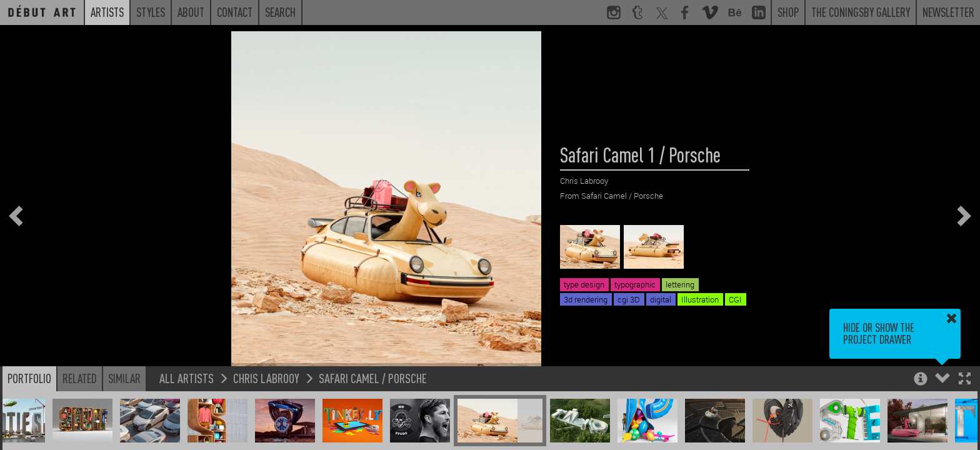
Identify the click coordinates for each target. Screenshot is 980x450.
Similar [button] (124, 378)
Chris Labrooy (266, 378)
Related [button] (80, 378)
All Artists (187, 378)
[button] (965, 380)
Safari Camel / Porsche (373, 378)
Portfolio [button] (29, 378)
